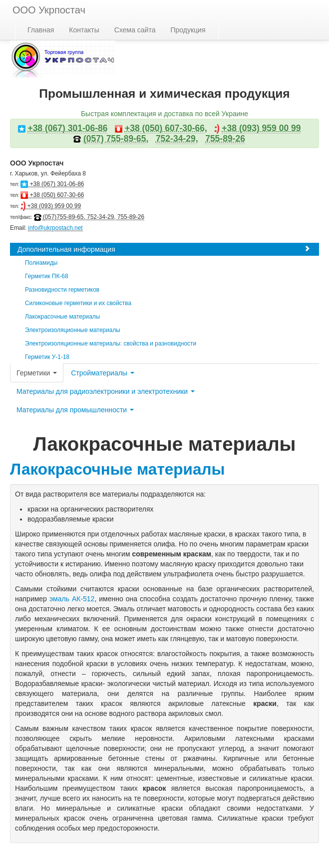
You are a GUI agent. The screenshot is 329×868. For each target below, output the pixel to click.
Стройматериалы (103, 373)
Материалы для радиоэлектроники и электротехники (106, 391)
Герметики (37, 373)
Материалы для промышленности (75, 410)
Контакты (84, 30)
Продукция (188, 30)
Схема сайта (135, 30)
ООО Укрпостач (49, 10)
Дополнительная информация (164, 249)
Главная (41, 30)
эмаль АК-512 (72, 599)
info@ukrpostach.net (55, 228)
